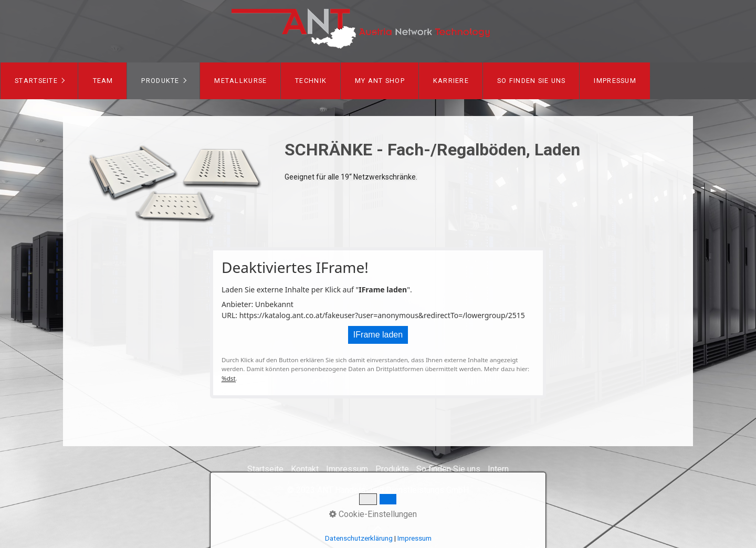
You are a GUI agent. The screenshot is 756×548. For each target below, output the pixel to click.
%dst (229, 378)
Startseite (36, 81)
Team (103, 81)
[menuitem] (39, 81)
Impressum (615, 81)
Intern (498, 469)
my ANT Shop (380, 81)
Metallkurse (240, 81)
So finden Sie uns (532, 81)
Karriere (451, 81)
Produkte (160, 81)
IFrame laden (378, 335)
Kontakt (305, 469)
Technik (311, 81)
